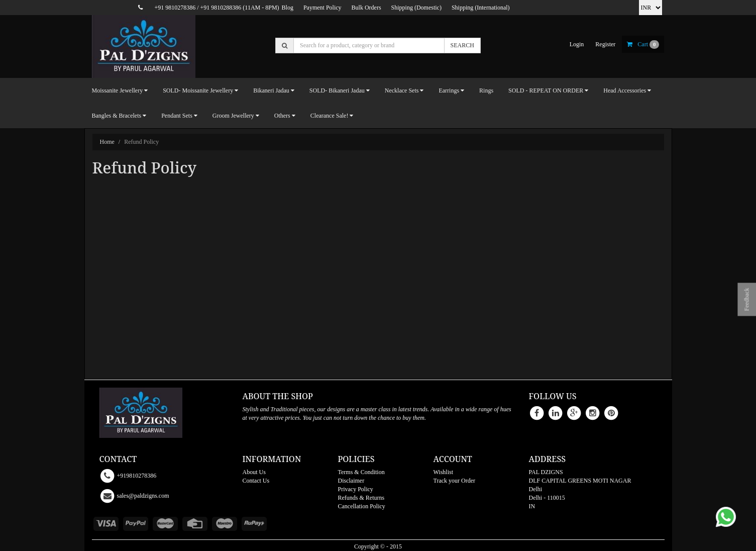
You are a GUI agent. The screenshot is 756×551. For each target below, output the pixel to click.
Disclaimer (351, 481)
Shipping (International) (481, 8)
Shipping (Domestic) (416, 8)
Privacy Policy (356, 489)
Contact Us (256, 481)
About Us (254, 472)
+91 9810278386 (175, 8)
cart (643, 44)
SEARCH (462, 45)
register (605, 44)
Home (107, 142)
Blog (288, 8)
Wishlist (444, 472)
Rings (486, 90)
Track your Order (455, 481)
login (577, 44)
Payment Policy (322, 8)
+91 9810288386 (221, 8)
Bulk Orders (366, 8)
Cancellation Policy (362, 506)
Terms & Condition (361, 472)
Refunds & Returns (361, 498)
